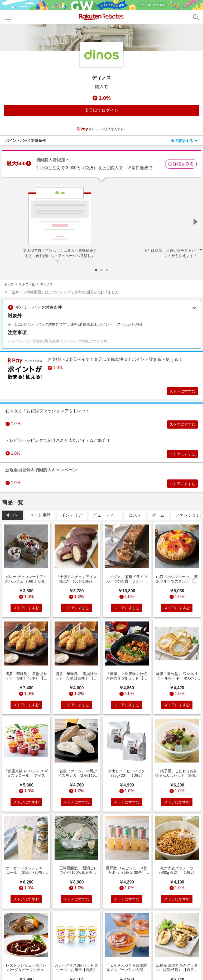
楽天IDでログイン (101, 110)
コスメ (135, 522)
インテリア (72, 522)
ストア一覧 (27, 284)
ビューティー (105, 522)
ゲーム (158, 522)
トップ (9, 284)
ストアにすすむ (179, 392)
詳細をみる (181, 164)
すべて (13, 522)
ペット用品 (40, 522)
